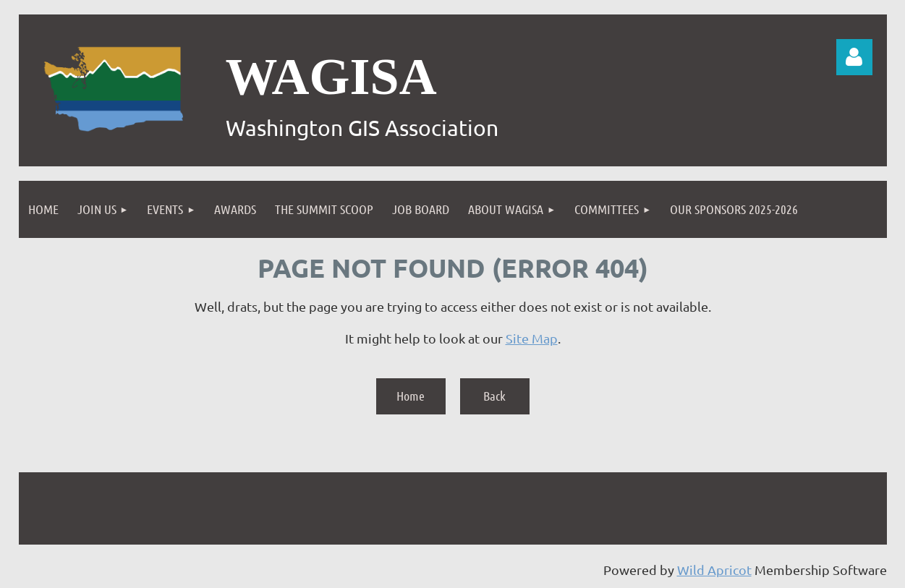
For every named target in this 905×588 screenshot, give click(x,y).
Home (411, 396)
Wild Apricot (714, 570)
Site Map (532, 338)
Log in (854, 57)
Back (494, 396)
